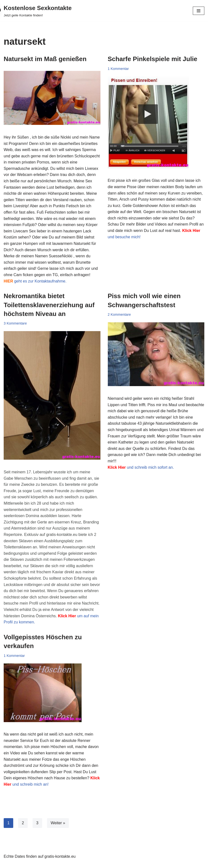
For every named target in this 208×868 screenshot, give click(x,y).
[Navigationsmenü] (199, 11)
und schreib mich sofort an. (141, 467)
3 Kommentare (15, 323)
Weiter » (58, 823)
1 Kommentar (118, 69)
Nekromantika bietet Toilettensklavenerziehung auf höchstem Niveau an (49, 305)
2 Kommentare (119, 315)
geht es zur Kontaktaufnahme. (35, 281)
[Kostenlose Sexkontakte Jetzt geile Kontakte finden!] (38, 11)
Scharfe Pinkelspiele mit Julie (153, 59)
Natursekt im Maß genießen (45, 59)
